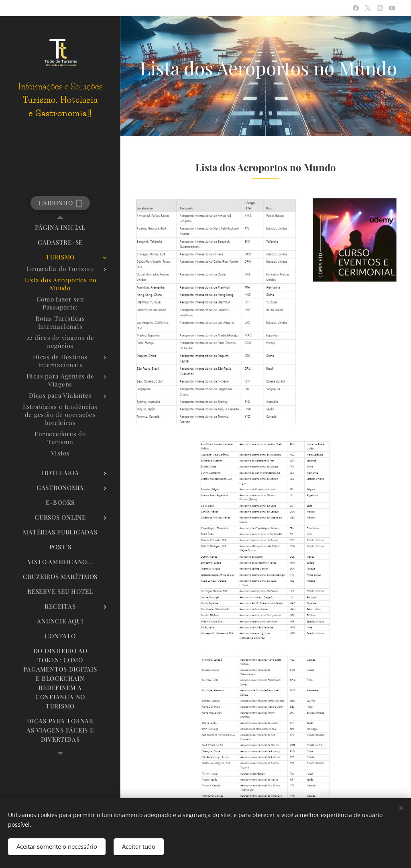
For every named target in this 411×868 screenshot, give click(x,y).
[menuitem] (60, 228)
